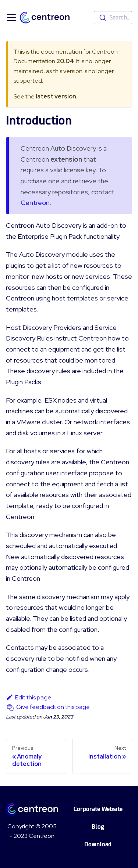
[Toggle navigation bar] (11, 18)
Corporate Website (98, 809)
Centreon (35, 203)
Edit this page (29, 697)
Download (98, 844)
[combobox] (113, 18)
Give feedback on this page (53, 707)
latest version (56, 96)
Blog (98, 827)
